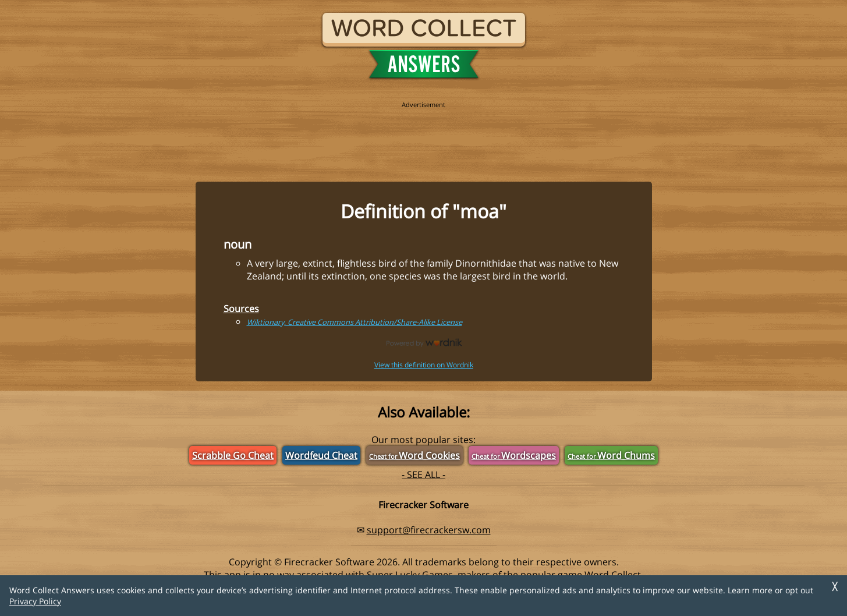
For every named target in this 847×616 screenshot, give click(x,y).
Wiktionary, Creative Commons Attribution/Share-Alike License (355, 322)
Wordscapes (514, 455)
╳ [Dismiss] (835, 587)
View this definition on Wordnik (424, 365)
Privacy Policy (35, 601)
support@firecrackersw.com (429, 530)
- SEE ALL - (424, 475)
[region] (424, 135)
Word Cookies (414, 455)
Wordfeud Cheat (321, 455)
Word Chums (611, 455)
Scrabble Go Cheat (233, 455)
